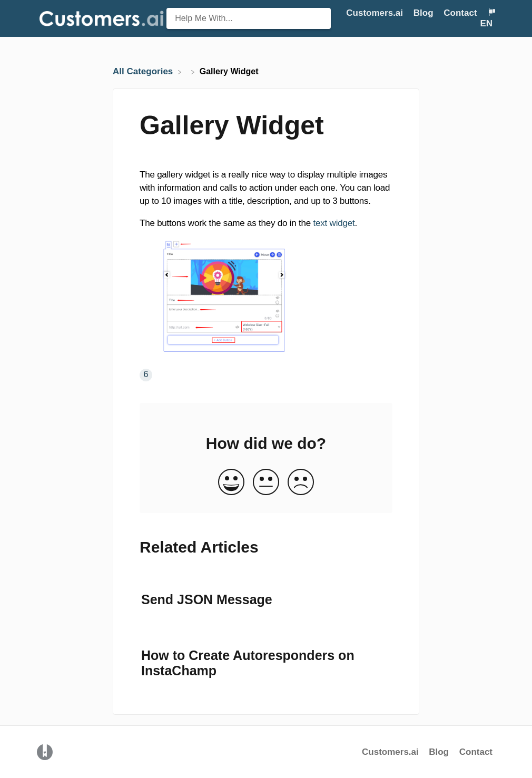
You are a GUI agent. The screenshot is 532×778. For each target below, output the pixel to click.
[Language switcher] (487, 18)
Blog (440, 752)
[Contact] (461, 13)
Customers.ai (390, 752)
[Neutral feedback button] (266, 483)
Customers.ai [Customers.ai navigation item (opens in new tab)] (376, 13)
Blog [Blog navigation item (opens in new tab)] (425, 13)
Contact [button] (460, 13)
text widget (333, 223)
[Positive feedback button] (231, 483)
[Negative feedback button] (301, 483)
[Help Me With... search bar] (249, 18)
